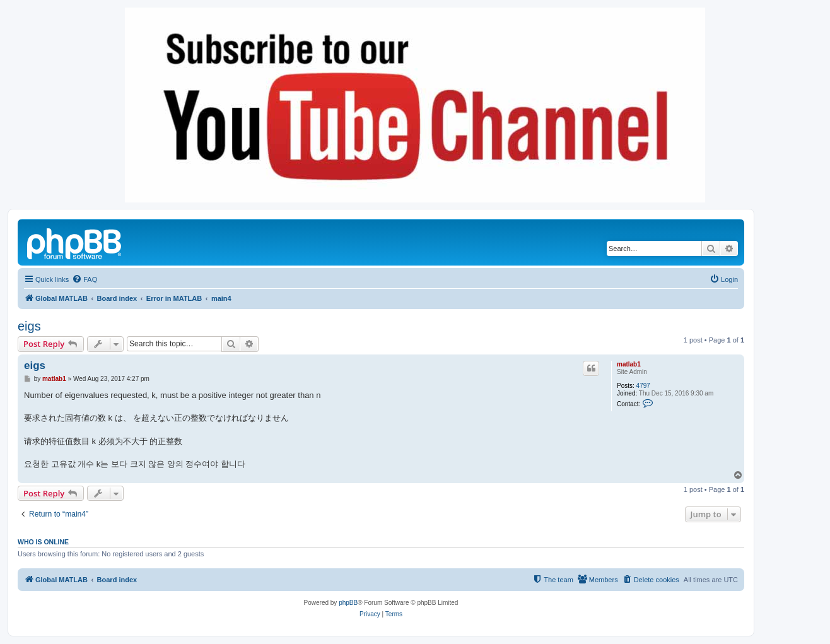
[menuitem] (85, 279)
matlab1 (629, 364)
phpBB (348, 603)
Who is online (43, 542)
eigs (29, 326)
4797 (643, 386)
